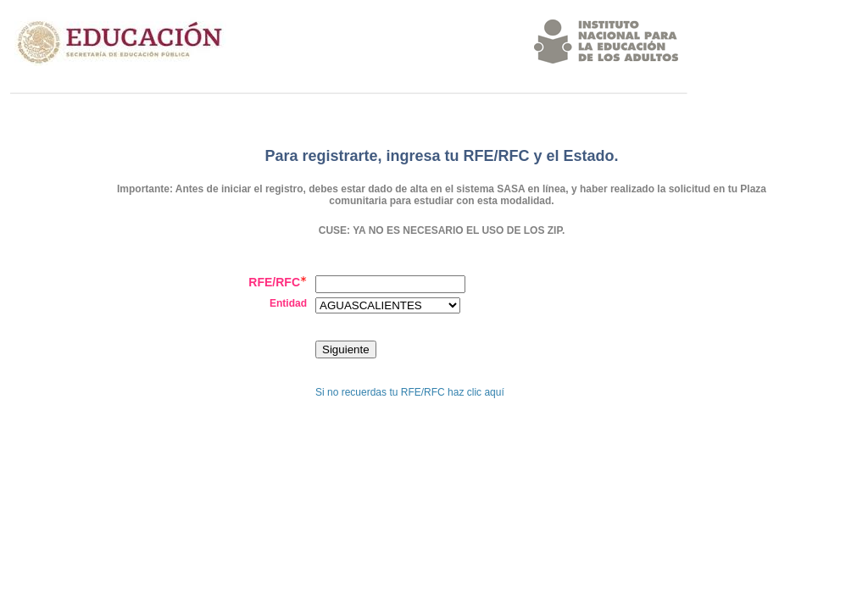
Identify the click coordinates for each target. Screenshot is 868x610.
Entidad (288, 303)
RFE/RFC (278, 282)
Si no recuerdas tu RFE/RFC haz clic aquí (410, 392)
